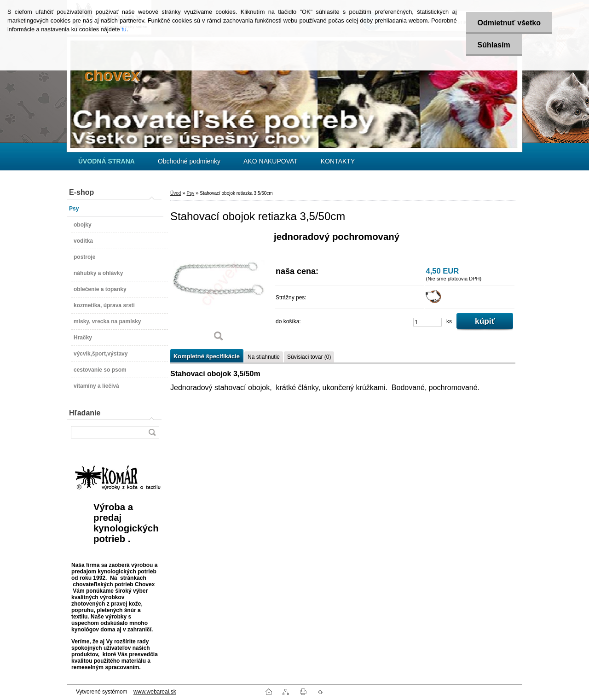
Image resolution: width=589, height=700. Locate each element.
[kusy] (427, 322)
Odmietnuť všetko (509, 23)
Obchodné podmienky (189, 161)
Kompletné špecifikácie (207, 356)
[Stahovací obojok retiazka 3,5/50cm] (219, 290)
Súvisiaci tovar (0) (309, 357)
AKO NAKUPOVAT (271, 161)
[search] (152, 432)
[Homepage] (107, 161)
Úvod (176, 193)
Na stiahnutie (264, 357)
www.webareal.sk (155, 692)
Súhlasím (494, 45)
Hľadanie (85, 413)
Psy (190, 193)
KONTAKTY (338, 161)
